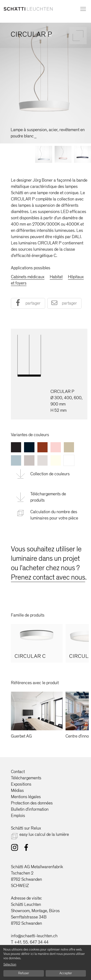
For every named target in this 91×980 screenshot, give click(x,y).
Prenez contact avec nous (48, 577)
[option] (37, 643)
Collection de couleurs (50, 474)
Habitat (56, 277)
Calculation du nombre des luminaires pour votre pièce (54, 515)
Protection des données (32, 803)
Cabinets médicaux (28, 277)
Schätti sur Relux (26, 828)
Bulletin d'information (30, 809)
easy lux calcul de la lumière (44, 834)
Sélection (10, 964)
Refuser (24, 973)
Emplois (18, 816)
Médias (17, 790)
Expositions (21, 784)
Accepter (66, 973)
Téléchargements (26, 778)
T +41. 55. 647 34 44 (30, 942)
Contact (18, 772)
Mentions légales (26, 797)
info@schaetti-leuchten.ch (34, 936)
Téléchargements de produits (48, 497)
